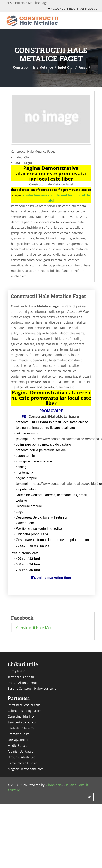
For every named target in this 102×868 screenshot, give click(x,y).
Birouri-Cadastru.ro (21, 757)
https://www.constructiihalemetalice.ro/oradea (66, 439)
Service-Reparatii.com (23, 722)
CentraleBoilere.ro (21, 728)
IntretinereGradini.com (24, 705)
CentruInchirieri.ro (21, 716)
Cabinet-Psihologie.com (24, 711)
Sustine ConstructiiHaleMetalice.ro (32, 688)
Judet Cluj (66, 67)
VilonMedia (54, 785)
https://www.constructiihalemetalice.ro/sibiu (64, 484)
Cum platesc (16, 671)
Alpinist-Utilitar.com (22, 751)
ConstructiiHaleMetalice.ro (54, 416)
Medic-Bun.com (19, 745)
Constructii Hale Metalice (33, 67)
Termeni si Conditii (21, 677)
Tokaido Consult (77, 785)
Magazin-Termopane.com (26, 769)
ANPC (12, 790)
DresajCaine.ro (18, 740)
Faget (83, 67)
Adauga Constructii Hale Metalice (73, 9)
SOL (19, 790)
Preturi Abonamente (22, 683)
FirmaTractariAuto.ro (22, 763)
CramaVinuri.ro (19, 734)
